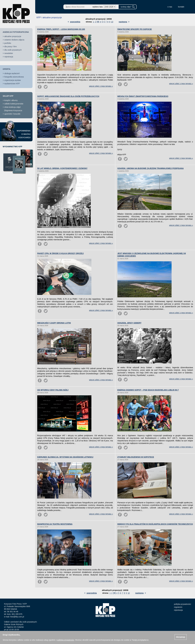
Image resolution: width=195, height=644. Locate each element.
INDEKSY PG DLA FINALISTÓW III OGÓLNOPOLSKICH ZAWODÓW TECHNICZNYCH (155, 524)
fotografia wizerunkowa (14, 77)
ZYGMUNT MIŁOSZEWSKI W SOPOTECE (136, 457)
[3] (98, 22)
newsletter (9, 53)
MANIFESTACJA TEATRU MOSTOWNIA (55, 524)
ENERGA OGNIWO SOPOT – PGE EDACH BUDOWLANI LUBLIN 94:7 (148, 390)
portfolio (8, 43)
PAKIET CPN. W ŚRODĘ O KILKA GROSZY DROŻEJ (60, 253)
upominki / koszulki (12, 114)
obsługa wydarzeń (12, 73)
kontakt (181, 7)
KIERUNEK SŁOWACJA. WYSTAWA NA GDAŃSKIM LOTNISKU (65, 457)
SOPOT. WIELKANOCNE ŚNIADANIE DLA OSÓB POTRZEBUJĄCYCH (68, 96)
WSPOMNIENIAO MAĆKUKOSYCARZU (24, 134)
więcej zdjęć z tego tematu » (101, 86)
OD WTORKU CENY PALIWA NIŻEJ (53, 390)
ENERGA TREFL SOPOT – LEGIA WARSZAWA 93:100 (61, 29)
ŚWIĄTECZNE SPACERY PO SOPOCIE (135, 29)
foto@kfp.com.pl (17, 617)
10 (112, 22)
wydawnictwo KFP (12, 84)
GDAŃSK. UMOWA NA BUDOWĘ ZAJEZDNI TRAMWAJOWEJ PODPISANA (151, 168)
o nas (170, 7)
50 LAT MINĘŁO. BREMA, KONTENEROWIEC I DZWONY (62, 168)
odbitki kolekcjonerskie (14, 104)
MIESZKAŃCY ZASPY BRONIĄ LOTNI (54, 323)
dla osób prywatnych (13, 50)
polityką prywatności (66, 640)
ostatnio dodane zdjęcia (14, 40)
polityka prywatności (182, 604)
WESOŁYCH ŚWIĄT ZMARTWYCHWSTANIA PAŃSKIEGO (143, 96)
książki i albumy (11, 100)
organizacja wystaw (13, 80)
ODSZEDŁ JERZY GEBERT (129, 323)
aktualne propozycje (13, 36)
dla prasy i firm (10, 47)
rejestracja (9, 57)
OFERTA (7, 69)
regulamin (178, 607)
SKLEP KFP (8, 96)
